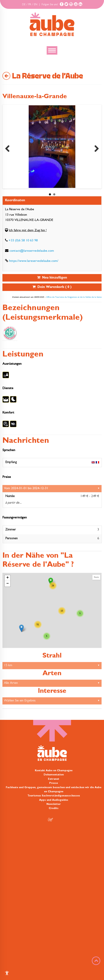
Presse (54, 783)
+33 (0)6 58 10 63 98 (23, 241)
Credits (54, 808)
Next (95, 148)
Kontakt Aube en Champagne (54, 771)
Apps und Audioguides (54, 800)
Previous (9, 148)
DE (24, 5)
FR (30, 5)
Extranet (54, 779)
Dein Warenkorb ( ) (52, 287)
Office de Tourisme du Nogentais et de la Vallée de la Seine (74, 297)
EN (36, 5)
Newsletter (54, 804)
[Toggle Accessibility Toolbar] (7, 973)
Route (96, 577)
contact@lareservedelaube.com (32, 251)
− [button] (8, 584)
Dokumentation (54, 775)
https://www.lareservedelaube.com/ (34, 261)
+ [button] (8, 578)
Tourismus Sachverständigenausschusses (54, 796)
